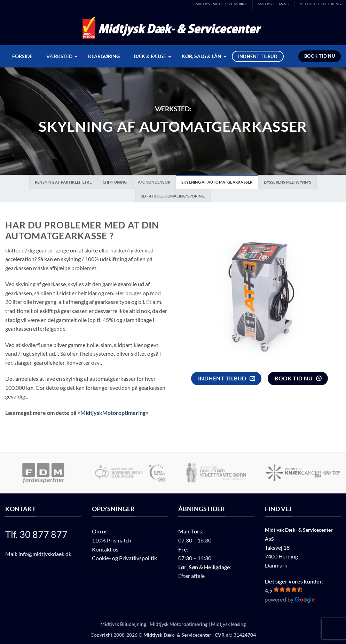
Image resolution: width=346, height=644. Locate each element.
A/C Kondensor (154, 182)
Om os (100, 531)
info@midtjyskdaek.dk (45, 554)
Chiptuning (115, 182)
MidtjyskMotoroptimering (113, 413)
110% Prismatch (112, 540)
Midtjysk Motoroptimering (179, 624)
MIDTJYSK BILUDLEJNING (320, 4)
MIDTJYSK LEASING (273, 4)
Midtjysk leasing (228, 624)
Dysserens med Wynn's (288, 182)
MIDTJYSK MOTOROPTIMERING (221, 4)
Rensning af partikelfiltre (63, 182)
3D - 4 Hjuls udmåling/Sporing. (173, 196)
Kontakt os (105, 549)
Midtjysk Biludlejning (123, 624)
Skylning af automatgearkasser (217, 182)
